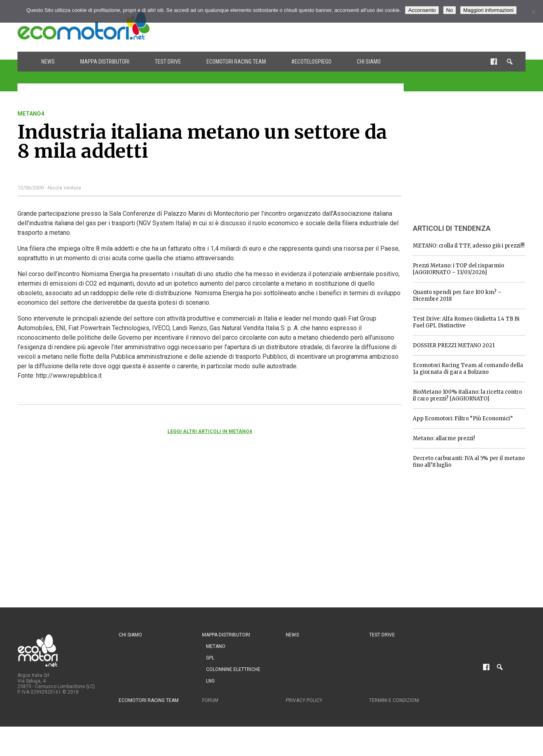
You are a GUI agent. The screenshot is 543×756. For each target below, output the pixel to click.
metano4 (31, 114)
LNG (210, 681)
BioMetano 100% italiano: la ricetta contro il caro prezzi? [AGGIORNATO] (467, 395)
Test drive (168, 62)
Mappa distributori (105, 62)
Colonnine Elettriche (233, 669)
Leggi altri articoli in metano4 (210, 431)
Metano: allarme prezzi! (444, 438)
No (450, 10)
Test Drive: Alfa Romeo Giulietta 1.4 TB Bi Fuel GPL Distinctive (466, 322)
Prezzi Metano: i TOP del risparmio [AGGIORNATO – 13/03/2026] (458, 269)
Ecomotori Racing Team (236, 62)
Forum (210, 700)
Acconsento (422, 10)
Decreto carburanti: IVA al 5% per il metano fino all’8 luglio (469, 462)
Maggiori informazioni (488, 10)
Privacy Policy (304, 700)
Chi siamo (369, 62)
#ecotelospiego (311, 62)
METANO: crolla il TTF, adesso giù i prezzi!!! (469, 246)
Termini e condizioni (394, 700)
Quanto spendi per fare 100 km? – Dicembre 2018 (457, 296)
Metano (216, 646)
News (48, 62)
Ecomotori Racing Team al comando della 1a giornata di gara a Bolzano (468, 369)
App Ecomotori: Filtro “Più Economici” (463, 419)
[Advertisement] (381, 26)
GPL (210, 658)
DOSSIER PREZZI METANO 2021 (454, 345)
